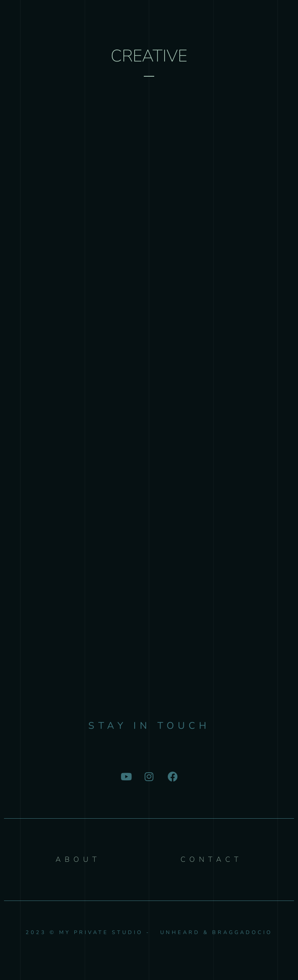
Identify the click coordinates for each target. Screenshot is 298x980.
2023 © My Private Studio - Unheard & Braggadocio (149, 932)
